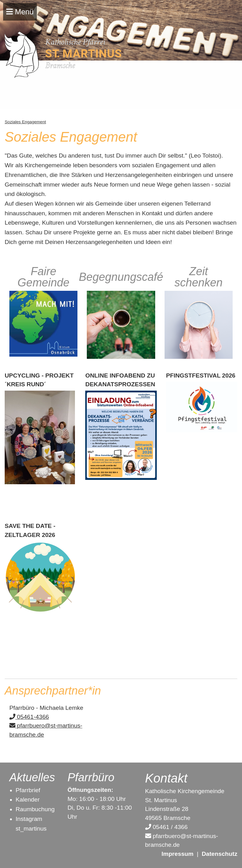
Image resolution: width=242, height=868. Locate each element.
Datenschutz (220, 854)
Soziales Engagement (25, 122)
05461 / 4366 (166, 827)
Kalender (28, 800)
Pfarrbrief (28, 790)
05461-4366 (29, 717)
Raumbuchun (33, 809)
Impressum (177, 854)
